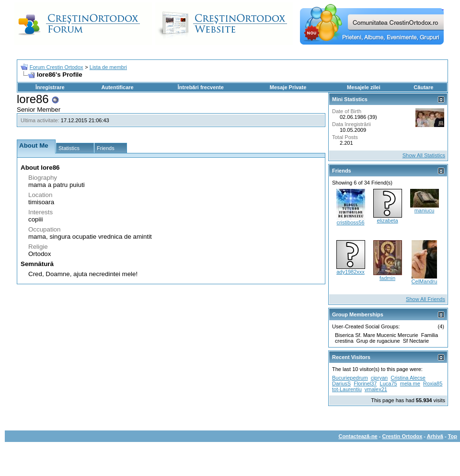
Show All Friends (425, 299)
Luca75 (389, 383)
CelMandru (425, 281)
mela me (410, 383)
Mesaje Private (288, 87)
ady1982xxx (351, 272)
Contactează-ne (358, 436)
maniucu (425, 210)
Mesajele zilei (364, 87)
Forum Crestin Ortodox (57, 67)
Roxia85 (433, 383)
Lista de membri (108, 67)
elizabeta (387, 221)
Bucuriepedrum (350, 378)
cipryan (379, 378)
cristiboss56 (350, 222)
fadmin (387, 278)
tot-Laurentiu (347, 389)
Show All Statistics (424, 155)
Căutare (423, 87)
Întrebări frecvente (201, 87)
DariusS (341, 383)
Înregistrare (50, 87)
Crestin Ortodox (402, 436)
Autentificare (117, 87)
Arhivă (435, 436)
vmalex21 (376, 389)
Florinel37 (365, 383)
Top (453, 436)
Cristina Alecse (408, 378)
